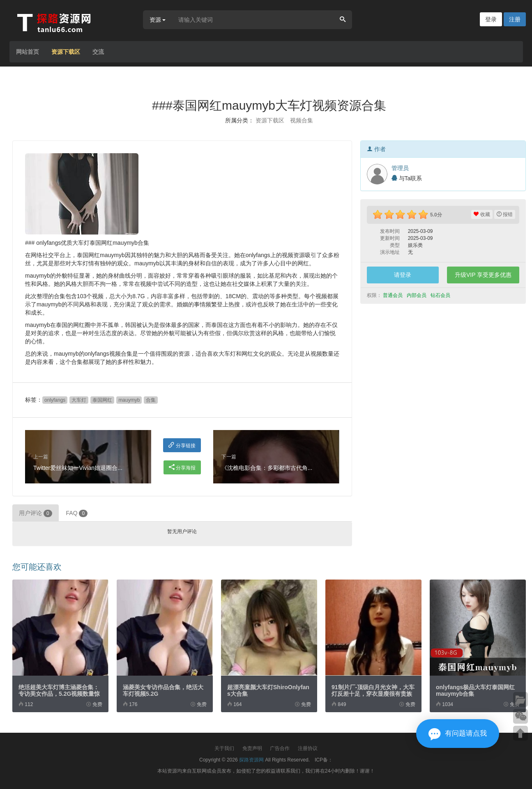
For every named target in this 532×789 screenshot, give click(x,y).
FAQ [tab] (77, 513)
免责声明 (252, 748)
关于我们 (224, 748)
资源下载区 (66, 52)
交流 (98, 52)
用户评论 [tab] (36, 513)
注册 (515, 19)
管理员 (400, 168)
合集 (151, 400)
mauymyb (129, 400)
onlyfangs (55, 400)
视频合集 (302, 120)
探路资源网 (251, 760)
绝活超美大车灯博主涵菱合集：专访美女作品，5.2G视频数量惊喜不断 (59, 694)
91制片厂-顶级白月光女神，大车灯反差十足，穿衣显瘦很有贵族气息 (373, 694)
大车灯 (79, 400)
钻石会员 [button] (441, 295)
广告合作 (280, 748)
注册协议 (308, 748)
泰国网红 (102, 400)
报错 (505, 214)
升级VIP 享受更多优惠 (483, 275)
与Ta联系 (407, 178)
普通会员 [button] (393, 295)
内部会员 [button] (417, 295)
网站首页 (28, 52)
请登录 (403, 275)
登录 (491, 19)
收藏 (482, 214)
